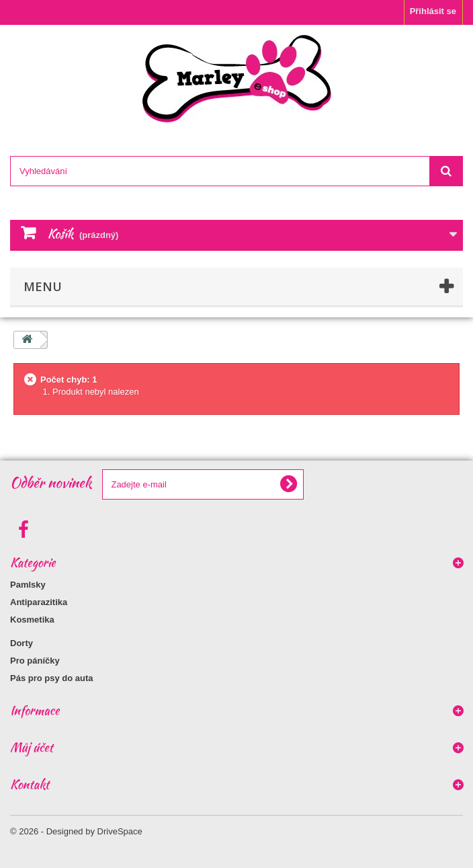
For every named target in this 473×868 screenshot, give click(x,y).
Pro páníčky (35, 661)
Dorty (21, 643)
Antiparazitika (39, 602)
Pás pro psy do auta (52, 678)
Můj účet (32, 747)
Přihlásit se (433, 11)
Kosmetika (32, 620)
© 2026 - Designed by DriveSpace (76, 831)
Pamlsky (28, 585)
